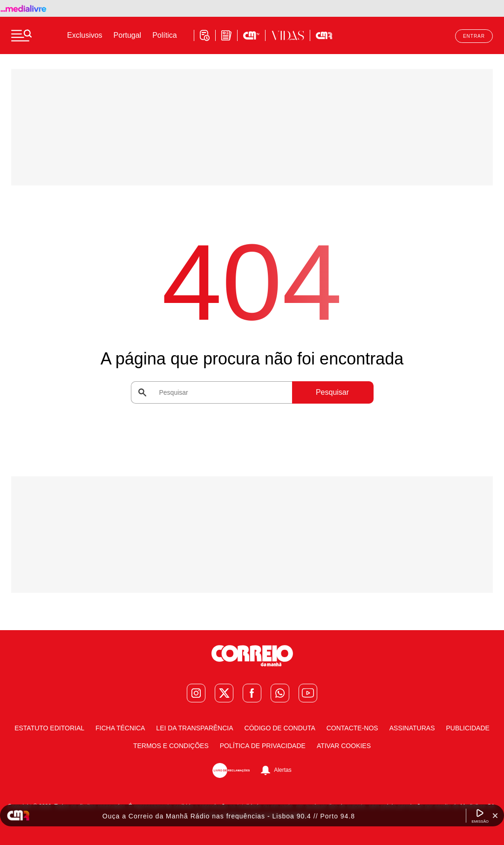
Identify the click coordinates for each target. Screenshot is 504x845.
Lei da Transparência (194, 728)
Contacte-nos (352, 728)
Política (164, 35)
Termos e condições (171, 746)
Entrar (474, 36)
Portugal (128, 35)
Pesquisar (332, 392)
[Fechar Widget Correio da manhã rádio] (495, 816)
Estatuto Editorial (49, 728)
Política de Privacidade (263, 746)
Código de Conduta (280, 728)
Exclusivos (85, 35)
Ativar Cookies (344, 746)
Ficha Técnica (120, 728)
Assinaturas (412, 728)
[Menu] (21, 35)
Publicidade (467, 728)
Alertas (283, 770)
